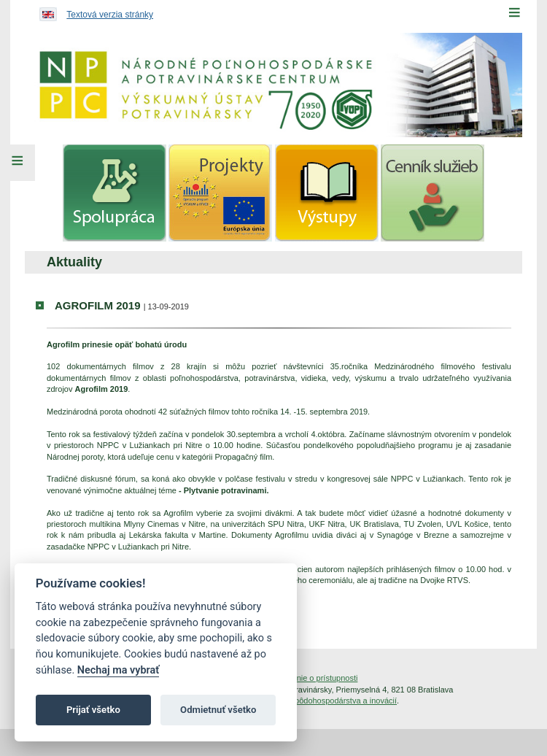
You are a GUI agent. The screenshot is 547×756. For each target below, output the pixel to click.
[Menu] (514, 12)
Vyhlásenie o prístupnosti (313, 678)
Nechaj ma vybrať (118, 670)
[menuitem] (115, 193)
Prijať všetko (93, 710)
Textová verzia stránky (110, 15)
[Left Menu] (18, 163)
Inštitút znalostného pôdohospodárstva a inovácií (310, 701)
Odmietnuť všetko (218, 710)
